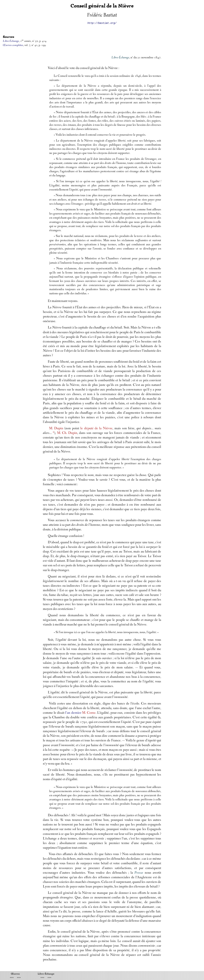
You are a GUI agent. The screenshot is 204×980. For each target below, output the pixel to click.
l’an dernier (73, 713)
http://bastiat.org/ (102, 23)
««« (12, 978)
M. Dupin (56, 429)
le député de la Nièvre (96, 429)
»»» (19, 978)
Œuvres (15, 974)
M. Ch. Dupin (67, 433)
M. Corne (89, 713)
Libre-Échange (46, 974)
